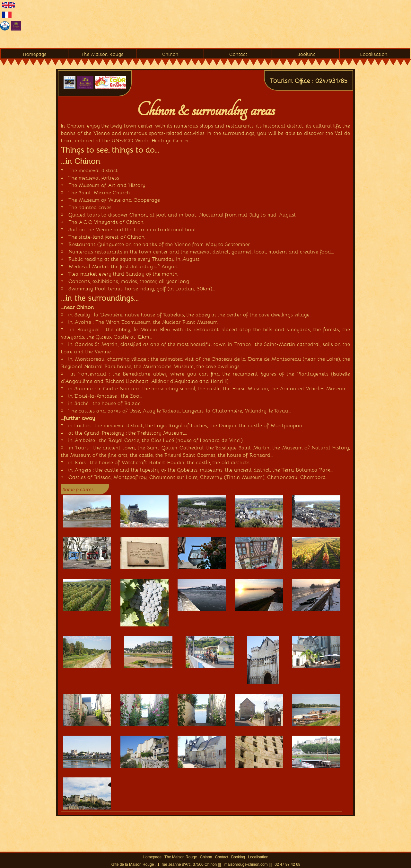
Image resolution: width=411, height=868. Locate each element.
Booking (306, 54)
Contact (238, 54)
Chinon (170, 54)
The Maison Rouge (102, 54)
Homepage (35, 54)
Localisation (374, 54)
